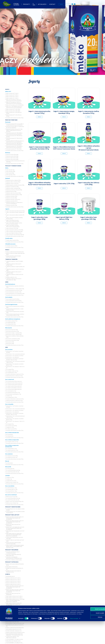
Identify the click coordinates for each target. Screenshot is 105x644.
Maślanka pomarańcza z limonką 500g (14, 190)
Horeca (8, 574)
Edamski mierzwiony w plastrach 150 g (14, 376)
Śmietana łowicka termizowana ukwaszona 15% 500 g (15, 161)
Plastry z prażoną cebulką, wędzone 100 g (14, 555)
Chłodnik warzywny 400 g (12, 246)
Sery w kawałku (9, 404)
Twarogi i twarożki (11, 259)
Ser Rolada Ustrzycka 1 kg (12, 457)
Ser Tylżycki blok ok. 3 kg (11, 449)
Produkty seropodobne (13, 507)
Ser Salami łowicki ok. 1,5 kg (12, 450)
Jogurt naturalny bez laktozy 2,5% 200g (15, 230)
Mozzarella (8, 467)
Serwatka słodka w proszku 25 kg (15, 569)
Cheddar (8, 475)
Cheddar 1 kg (9, 396)
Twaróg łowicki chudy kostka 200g (15, 275)
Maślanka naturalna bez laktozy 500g (14, 195)
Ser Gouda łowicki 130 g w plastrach (14, 381)
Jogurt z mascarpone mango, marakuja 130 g (15, 213)
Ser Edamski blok (10, 436)
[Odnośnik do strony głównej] (5, 5)
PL (100, 4)
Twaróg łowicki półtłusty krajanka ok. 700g (14, 279)
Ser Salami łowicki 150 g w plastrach (14, 386)
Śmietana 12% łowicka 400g (12, 159)
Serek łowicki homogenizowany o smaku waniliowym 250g (15, 309)
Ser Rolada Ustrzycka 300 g (12, 456)
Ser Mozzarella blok (10, 469)
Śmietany (8, 153)
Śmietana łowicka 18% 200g (12, 155)
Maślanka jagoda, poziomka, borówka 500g (15, 185)
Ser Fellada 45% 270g (11, 322)
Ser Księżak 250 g (10, 369)
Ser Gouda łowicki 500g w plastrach (14, 389)
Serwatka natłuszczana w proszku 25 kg (15, 118)
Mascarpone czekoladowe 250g (13, 339)
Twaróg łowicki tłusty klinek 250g (15, 262)
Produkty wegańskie (12, 550)
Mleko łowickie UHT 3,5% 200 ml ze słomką (14, 113)
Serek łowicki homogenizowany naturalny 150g (15, 312)
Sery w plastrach (10, 379)
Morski (7, 461)
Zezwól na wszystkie (93, 630)
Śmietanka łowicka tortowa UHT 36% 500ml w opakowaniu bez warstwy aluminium (14, 130)
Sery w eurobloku (10, 486)
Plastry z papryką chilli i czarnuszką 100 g (13, 552)
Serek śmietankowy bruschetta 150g (14, 290)
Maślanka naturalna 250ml (12, 196)
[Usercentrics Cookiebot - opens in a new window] (9, 641)
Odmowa (93, 638)
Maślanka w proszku (12, 567)
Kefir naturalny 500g (11, 171)
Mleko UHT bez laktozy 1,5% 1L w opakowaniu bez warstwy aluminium (14, 103)
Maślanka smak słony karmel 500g (13, 193)
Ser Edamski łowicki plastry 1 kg (13, 392)
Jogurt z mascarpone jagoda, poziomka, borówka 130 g (14, 218)
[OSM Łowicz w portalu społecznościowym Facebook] (96, 5)
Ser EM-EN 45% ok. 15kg (11, 488)
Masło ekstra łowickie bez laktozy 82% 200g (13, 257)
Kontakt (73, 5)
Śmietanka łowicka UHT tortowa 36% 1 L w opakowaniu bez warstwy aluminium (15, 124)
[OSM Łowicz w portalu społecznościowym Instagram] (94, 5)
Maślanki (8, 178)
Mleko (7, 89)
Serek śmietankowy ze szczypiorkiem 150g (15, 293)
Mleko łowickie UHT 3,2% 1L (12, 93)
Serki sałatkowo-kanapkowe (13, 319)
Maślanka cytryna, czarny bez (12, 183)
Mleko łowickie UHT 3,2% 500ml (13, 109)
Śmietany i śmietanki (11, 120)
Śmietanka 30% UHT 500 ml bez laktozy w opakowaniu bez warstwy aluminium (15, 141)
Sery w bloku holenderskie (12, 432)
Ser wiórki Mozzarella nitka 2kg (13, 472)
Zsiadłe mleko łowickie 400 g (12, 240)
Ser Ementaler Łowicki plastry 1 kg (14, 394)
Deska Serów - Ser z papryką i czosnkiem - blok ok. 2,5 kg (15, 365)
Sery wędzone (9, 454)
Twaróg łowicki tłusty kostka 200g (15, 270)
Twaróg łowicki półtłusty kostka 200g (14, 272)
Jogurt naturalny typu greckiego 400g (14, 231)
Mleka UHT (8, 91)
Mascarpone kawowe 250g (12, 330)
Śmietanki (8, 122)
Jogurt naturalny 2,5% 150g (12, 228)
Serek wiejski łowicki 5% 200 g (13, 299)
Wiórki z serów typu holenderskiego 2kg (15, 501)
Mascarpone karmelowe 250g (12, 340)
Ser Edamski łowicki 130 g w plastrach (14, 383)
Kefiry (7, 168)
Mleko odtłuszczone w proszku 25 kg (15, 565)
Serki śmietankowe (10, 284)
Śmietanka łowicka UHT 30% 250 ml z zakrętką (14, 139)
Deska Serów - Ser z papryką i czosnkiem (15, 356)
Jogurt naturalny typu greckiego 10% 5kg (15, 235)
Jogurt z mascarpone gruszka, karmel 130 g (15, 211)
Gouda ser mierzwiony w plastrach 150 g (15, 374)
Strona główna (34, 5)
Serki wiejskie (9, 297)
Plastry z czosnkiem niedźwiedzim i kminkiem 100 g (14, 558)
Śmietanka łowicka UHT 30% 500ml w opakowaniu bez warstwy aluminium (14, 134)
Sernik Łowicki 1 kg (11, 277)
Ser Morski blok (9, 463)
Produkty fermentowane (13, 166)
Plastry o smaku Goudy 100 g (14, 560)
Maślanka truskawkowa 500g (12, 187)
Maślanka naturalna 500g (11, 198)
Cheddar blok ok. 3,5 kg (11, 481)
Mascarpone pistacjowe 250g (12, 331)
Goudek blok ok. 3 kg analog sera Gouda (15, 509)
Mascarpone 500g (10, 343)
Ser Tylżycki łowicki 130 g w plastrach (14, 385)
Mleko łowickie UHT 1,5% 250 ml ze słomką (14, 116)
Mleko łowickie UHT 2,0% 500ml (13, 111)
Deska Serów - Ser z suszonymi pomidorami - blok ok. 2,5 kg (15, 362)
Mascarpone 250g (10, 342)
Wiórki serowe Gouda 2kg (12, 497)
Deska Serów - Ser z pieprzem (12, 357)
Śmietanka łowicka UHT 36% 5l (14, 596)
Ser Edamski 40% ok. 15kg (12, 489)
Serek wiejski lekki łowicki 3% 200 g (14, 301)
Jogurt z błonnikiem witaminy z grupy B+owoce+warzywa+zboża (14, 223)
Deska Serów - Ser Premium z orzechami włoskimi (15, 352)
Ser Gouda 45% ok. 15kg (11, 491)
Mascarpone (9, 328)
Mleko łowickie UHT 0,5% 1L (12, 98)
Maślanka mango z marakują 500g (13, 188)
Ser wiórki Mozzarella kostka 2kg (13, 470)
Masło (7, 250)
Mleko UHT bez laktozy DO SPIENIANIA (15, 105)
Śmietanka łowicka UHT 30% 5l (14, 598)
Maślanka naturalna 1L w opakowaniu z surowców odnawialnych (14, 203)
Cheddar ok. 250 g (10, 427)
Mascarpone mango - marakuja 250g (14, 333)
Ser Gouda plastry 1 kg (11, 391)
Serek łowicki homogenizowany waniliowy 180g (15, 307)
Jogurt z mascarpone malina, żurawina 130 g (15, 215)
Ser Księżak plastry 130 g (11, 373)
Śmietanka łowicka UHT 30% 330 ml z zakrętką (14, 136)
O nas (54, 5)
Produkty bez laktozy (12, 515)
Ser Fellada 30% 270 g (11, 324)
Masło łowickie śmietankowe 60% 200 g (15, 254)
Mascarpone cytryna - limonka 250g (14, 334)
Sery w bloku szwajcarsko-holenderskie (12, 446)
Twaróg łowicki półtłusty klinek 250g (14, 265)
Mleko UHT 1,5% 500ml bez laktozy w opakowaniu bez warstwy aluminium (14, 107)
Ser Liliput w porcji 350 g (11, 429)
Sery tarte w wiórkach (11, 495)
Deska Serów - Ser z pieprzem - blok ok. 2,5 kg (15, 367)
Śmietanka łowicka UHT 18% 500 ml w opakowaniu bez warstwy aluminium (14, 144)
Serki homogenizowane (11, 304)
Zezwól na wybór (93, 634)
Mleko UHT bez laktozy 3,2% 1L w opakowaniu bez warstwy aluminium (14, 100)
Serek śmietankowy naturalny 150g (14, 292)
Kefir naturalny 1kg (10, 170)
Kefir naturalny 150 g (11, 175)
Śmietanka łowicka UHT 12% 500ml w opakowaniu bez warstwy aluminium (14, 147)
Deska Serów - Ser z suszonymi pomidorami (15, 354)
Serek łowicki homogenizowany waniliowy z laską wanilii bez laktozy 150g (15, 315)
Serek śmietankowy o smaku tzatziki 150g (15, 289)
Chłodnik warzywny (10, 244)
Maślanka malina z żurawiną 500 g (13, 182)
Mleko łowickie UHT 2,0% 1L (12, 95)
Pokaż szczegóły (74, 641)
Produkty (46, 5)
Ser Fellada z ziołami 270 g (12, 321)
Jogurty (7, 209)
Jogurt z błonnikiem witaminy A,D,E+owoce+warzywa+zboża (13, 226)
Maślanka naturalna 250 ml (12, 201)
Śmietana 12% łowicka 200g (12, 158)
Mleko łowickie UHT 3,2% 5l (13, 578)
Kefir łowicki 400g (10, 173)
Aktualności (63, 5)
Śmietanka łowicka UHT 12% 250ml (14, 149)
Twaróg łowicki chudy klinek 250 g (15, 267)
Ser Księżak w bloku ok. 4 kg (12, 371)
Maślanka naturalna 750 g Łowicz (13, 199)
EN (103, 4)
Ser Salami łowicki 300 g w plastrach (14, 388)
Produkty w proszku (12, 562)
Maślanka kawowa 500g (11, 191)
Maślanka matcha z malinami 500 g (13, 180)
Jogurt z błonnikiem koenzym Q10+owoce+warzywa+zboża (13, 221)
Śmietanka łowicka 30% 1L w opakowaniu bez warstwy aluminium (15, 127)
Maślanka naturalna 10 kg (12, 205)
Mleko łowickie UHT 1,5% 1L (12, 97)
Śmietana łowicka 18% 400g (12, 156)
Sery (7, 347)
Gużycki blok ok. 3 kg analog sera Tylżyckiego (15, 512)
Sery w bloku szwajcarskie (12, 440)
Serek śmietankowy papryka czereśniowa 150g (15, 286)
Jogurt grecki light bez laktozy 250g (14, 233)
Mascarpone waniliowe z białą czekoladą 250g (15, 336)
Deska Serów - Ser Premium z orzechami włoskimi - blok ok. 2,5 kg (15, 359)
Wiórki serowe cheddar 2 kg (12, 482)
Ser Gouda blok (9, 434)
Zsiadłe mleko (9, 238)
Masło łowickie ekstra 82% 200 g (15, 252)
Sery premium (9, 349)
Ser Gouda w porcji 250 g (11, 426)
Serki (7, 282)
